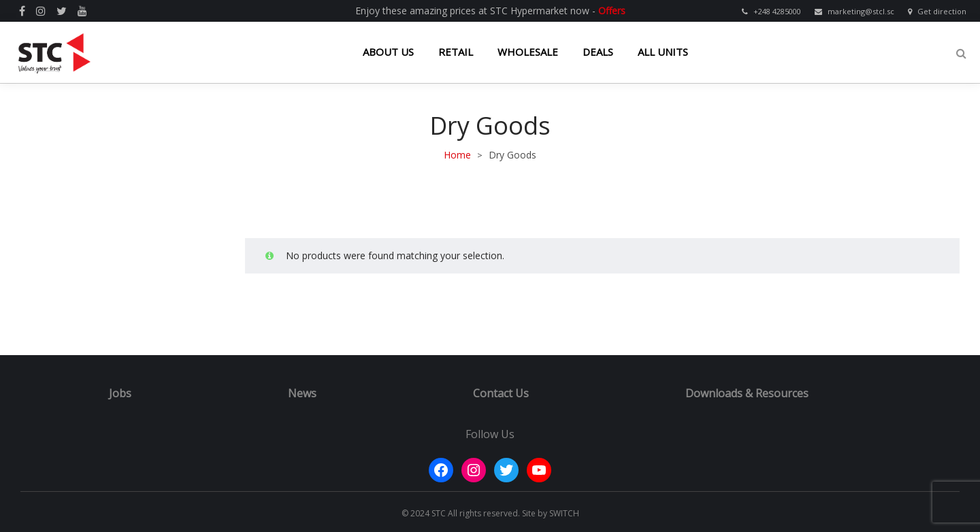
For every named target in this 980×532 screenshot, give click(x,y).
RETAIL (456, 52)
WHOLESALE (528, 52)
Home (457, 155)
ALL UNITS (663, 52)
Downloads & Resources (747, 393)
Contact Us (501, 393)
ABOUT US (388, 52)
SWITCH (564, 513)
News (302, 393)
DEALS (598, 52)
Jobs (120, 393)
